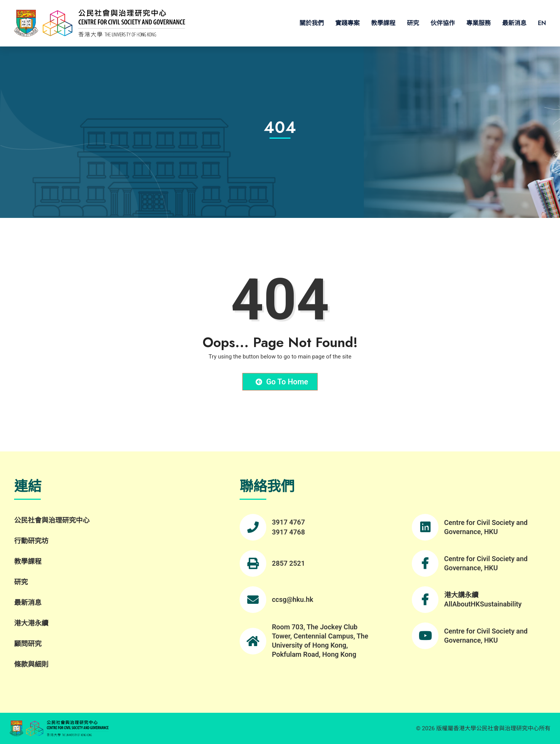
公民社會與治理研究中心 (52, 520)
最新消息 (514, 23)
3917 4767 (289, 522)
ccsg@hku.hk (293, 599)
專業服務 (478, 23)
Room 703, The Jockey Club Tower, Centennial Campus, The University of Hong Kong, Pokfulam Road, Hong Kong (320, 641)
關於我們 (312, 23)
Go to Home (282, 382)
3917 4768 (289, 532)
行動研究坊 (31, 541)
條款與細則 (31, 664)
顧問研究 (28, 644)
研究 (413, 23)
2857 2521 (289, 563)
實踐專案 (347, 23)
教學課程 (383, 23)
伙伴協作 (443, 23)
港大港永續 (31, 623)
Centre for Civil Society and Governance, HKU (486, 527)
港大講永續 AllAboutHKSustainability (483, 599)
